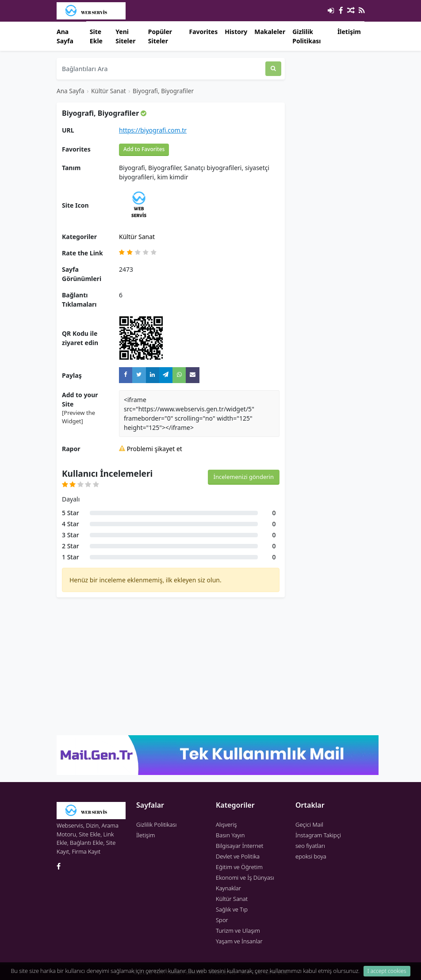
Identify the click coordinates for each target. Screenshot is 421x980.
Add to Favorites (144, 149)
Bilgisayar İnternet (239, 846)
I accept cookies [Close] (387, 971)
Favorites (203, 32)
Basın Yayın (230, 835)
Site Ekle (96, 36)
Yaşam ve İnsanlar (239, 941)
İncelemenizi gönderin (244, 477)
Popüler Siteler (160, 36)
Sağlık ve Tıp (232, 909)
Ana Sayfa (65, 36)
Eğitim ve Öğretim (239, 867)
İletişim (349, 32)
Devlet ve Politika (238, 856)
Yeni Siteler (125, 36)
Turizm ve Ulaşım (238, 931)
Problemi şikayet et (151, 449)
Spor (222, 920)
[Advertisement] (171, 666)
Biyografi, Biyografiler (163, 91)
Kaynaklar (228, 888)
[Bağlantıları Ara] (161, 69)
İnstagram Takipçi (318, 835)
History (236, 32)
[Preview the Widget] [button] (78, 417)
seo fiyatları (310, 846)
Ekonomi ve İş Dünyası (245, 877)
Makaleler (270, 32)
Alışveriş (226, 824)
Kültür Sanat (109, 91)
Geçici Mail (309, 824)
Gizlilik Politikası (306, 36)
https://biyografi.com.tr (153, 130)
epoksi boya (311, 856)
